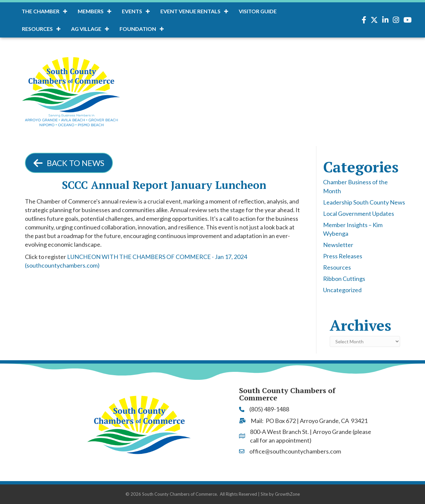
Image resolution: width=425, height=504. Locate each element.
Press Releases (343, 256)
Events (132, 11)
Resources (37, 29)
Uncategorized (342, 290)
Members (91, 11)
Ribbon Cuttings (344, 279)
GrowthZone (287, 494)
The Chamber (41, 11)
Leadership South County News (364, 202)
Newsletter (338, 245)
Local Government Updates (359, 213)
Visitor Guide (258, 11)
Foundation (138, 29)
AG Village (86, 29)
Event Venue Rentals (190, 11)
